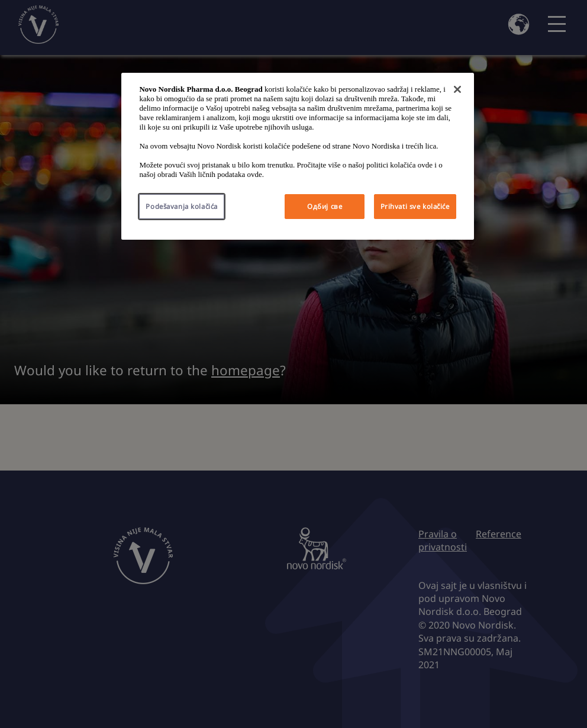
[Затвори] (457, 89)
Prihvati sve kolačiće (415, 206)
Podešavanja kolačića (181, 206)
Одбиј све (325, 206)
